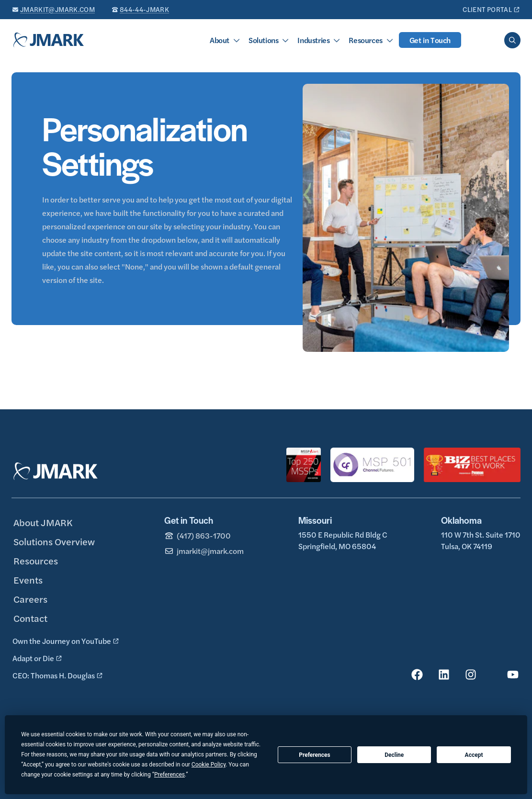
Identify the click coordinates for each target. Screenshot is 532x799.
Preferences (315, 755)
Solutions (263, 40)
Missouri (315, 520)
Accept (474, 755)
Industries (313, 40)
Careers (30, 599)
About (220, 40)
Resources (365, 40)
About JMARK (43, 522)
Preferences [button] (170, 775)
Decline (394, 755)
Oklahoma (461, 520)
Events (28, 580)
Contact (30, 618)
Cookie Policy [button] (209, 765)
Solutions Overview (54, 541)
